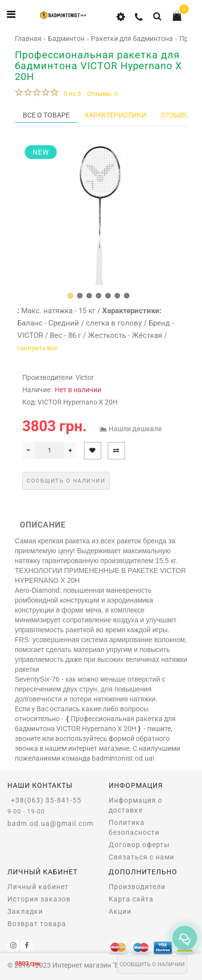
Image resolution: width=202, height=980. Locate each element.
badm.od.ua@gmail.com (50, 823)
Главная (28, 39)
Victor (85, 377)
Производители (137, 887)
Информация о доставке (136, 805)
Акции (120, 911)
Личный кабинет (38, 887)
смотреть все (37, 348)
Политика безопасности (134, 827)
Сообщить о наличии (152, 964)
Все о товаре (46, 115)
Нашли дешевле (135, 429)
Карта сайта (131, 899)
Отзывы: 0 (102, 94)
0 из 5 (71, 94)
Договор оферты (139, 845)
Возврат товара (37, 924)
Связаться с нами (141, 857)
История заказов (39, 899)
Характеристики (115, 115)
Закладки (25, 911)
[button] (70, 296)
